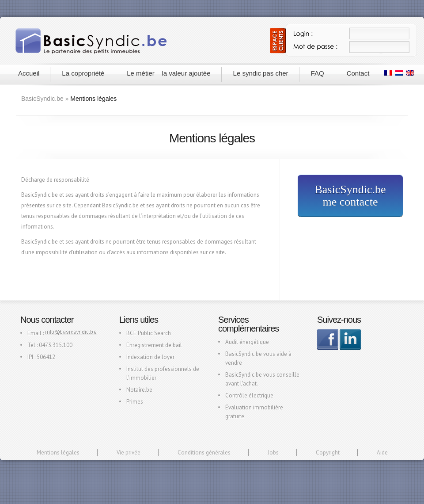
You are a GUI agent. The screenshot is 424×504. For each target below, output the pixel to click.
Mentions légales (58, 452)
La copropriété (83, 73)
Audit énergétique (247, 342)
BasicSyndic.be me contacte (350, 196)
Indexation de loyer (150, 357)
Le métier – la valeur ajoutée (168, 73)
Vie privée (129, 452)
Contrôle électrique (249, 395)
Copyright (328, 452)
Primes (135, 402)
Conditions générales (204, 452)
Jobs (273, 452)
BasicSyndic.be (42, 99)
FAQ (318, 73)
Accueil (29, 73)
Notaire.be (139, 390)
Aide (382, 452)
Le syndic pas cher (261, 73)
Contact (358, 73)
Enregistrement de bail (154, 345)
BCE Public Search (149, 333)
